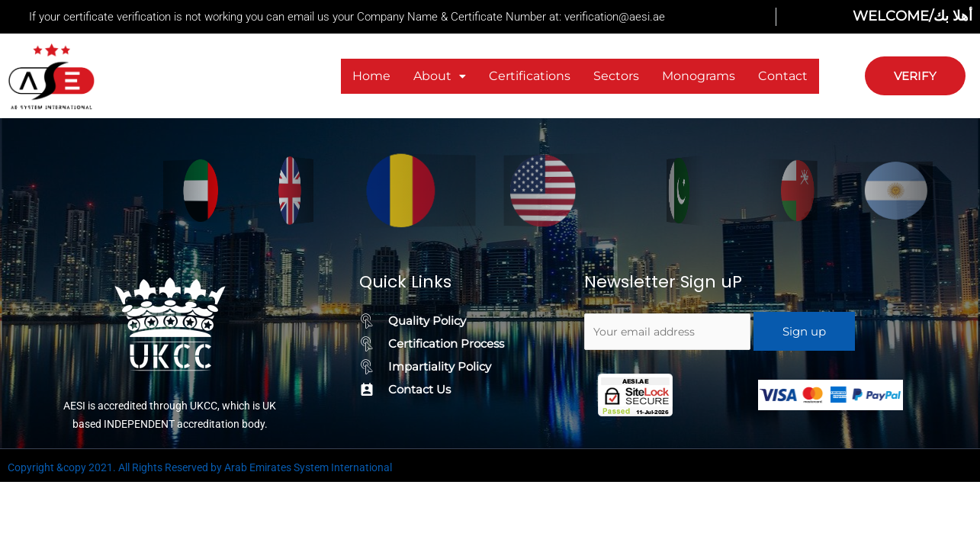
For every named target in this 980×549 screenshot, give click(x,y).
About (440, 76)
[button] (440, 76)
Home (371, 76)
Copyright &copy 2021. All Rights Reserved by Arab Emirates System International (200, 467)
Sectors (616, 76)
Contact (783, 76)
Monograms (699, 76)
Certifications (530, 76)
